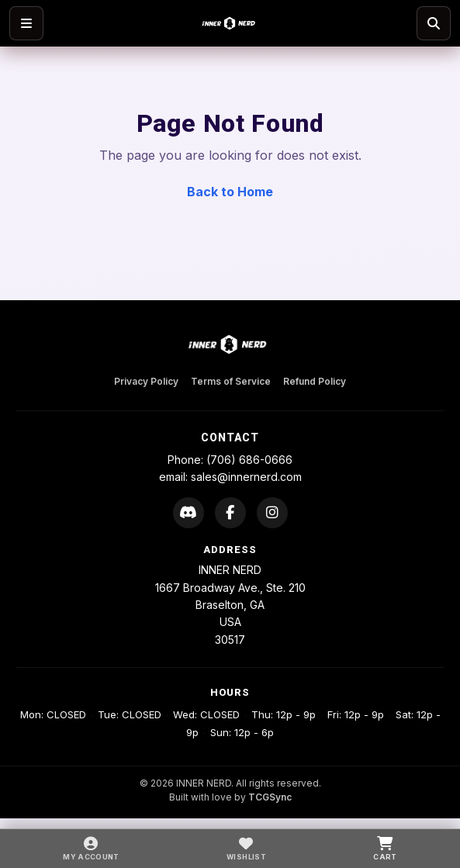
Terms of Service (231, 381)
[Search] (434, 23)
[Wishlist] (246, 849)
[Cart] (385, 849)
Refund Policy (315, 381)
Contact (230, 437)
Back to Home (230, 192)
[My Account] (91, 849)
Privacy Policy (146, 381)
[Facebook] (230, 513)
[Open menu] (26, 23)
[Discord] (188, 513)
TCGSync (270, 797)
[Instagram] (272, 513)
